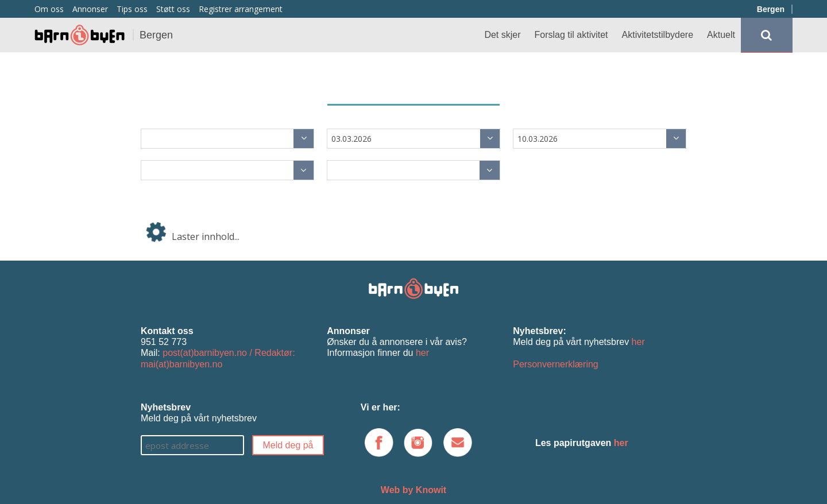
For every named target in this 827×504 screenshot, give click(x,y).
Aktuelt (721, 35)
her (422, 353)
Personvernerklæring (556, 364)
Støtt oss (173, 9)
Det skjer (502, 35)
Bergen (771, 9)
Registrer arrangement (241, 9)
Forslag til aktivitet (571, 35)
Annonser (90, 9)
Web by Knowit (413, 490)
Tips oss (132, 9)
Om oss (49, 9)
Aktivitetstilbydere (658, 35)
